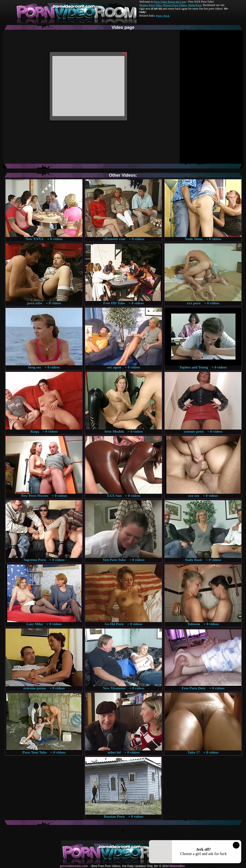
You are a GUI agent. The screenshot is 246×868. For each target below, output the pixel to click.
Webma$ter (177, 866)
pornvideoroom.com (74, 866)
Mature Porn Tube (150, 5)
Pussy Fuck (163, 16)
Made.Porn (195, 5)
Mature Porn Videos (175, 5)
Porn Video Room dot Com (170, 2)
